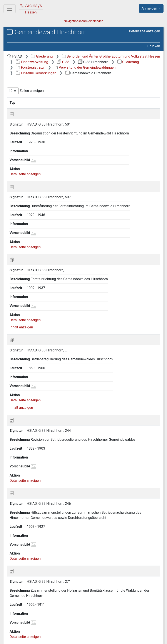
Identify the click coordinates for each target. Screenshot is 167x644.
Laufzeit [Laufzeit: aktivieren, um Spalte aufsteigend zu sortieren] (118, 103)
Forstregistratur (31, 67)
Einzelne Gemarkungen (36, 73)
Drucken (154, 46)
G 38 (63, 62)
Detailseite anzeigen (144, 31)
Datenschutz (87, 638)
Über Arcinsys (55, 638)
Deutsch (26, 630)
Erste (77, 611)
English (10, 630)
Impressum (153, 638)
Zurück (92, 611)
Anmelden (150, 8)
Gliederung (42, 56)
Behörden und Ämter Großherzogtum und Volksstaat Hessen (111, 56)
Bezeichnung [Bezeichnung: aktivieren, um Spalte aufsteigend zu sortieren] (64, 103)
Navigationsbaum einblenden (83, 21)
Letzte (152, 611)
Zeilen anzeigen (25, 91)
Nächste (136, 611)
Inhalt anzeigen (21, 246)
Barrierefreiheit (120, 638)
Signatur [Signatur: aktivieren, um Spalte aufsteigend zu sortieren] (33, 103)
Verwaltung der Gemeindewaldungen (85, 67)
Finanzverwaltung (32, 62)
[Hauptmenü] (10, 9)
